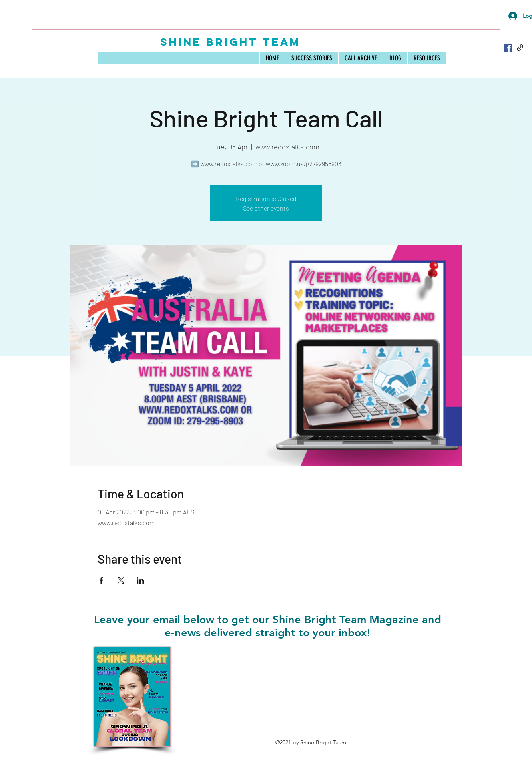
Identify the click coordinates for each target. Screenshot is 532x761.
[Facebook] (508, 48)
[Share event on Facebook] (101, 580)
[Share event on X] (121, 580)
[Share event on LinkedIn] (140, 580)
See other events (266, 208)
